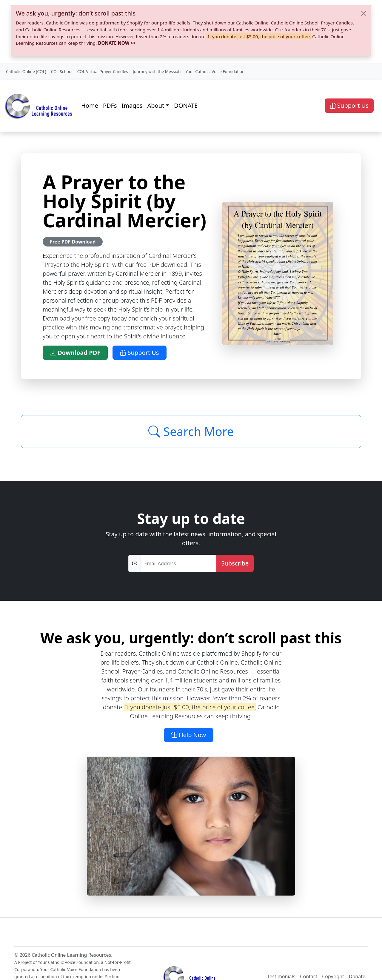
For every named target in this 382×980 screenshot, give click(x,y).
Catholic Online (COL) (26, 71)
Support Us (349, 105)
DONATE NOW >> (117, 43)
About (156, 105)
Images (132, 105)
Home (90, 105)
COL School (62, 71)
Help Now (189, 735)
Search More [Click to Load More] (191, 431)
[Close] (364, 13)
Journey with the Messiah (157, 71)
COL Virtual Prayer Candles (103, 71)
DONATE (186, 105)
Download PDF (75, 353)
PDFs (110, 105)
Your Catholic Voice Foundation (215, 71)
